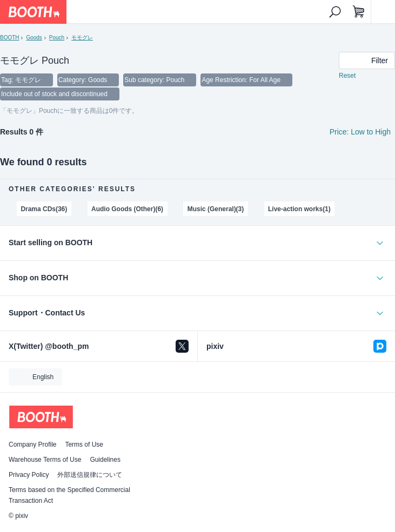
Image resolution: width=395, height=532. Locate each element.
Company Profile (32, 445)
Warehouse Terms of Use (45, 460)
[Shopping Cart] (359, 12)
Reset (347, 76)
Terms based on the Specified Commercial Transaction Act (69, 495)
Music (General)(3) (216, 209)
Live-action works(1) (299, 209)
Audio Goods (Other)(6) (127, 209)
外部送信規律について (90, 475)
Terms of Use (84, 445)
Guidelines (105, 460)
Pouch (57, 38)
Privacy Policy (29, 475)
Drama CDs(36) (44, 209)
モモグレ (82, 38)
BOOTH (9, 38)
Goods (34, 38)
